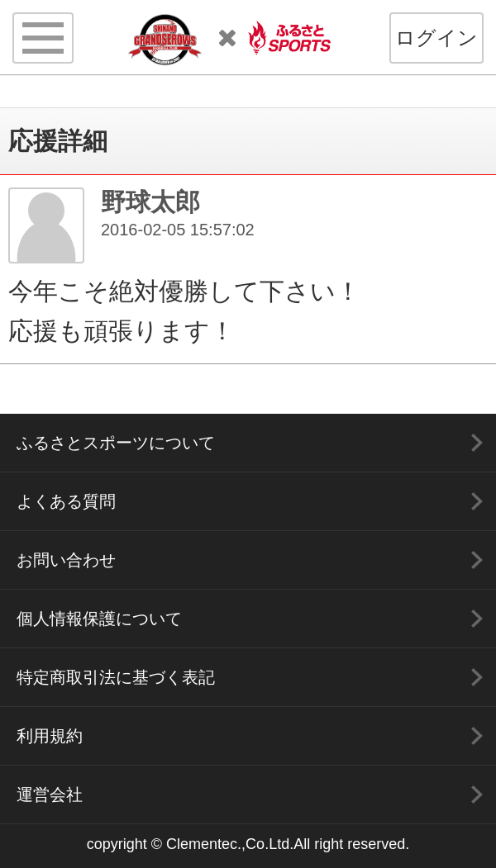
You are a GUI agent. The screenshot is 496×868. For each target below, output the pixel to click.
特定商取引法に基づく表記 (116, 677)
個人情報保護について (99, 619)
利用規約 (50, 736)
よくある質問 (66, 501)
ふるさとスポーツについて (116, 443)
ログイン (436, 38)
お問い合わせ (66, 560)
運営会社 (50, 794)
